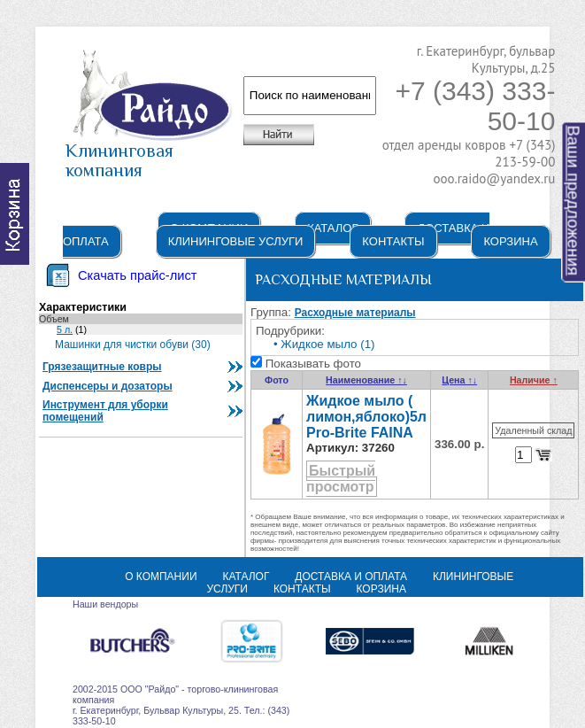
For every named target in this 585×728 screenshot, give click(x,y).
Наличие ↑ (534, 380)
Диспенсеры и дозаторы (108, 386)
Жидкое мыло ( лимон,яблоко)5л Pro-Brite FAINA (366, 417)
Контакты (393, 241)
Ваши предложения (574, 201)
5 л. (65, 329)
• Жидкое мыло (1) (324, 344)
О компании (161, 577)
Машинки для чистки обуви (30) (133, 345)
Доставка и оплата (351, 577)
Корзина (510, 241)
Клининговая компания (149, 152)
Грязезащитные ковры (102, 367)
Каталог (332, 228)
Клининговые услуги (236, 241)
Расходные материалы (355, 313)
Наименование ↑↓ (366, 380)
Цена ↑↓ (459, 380)
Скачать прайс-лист (137, 275)
